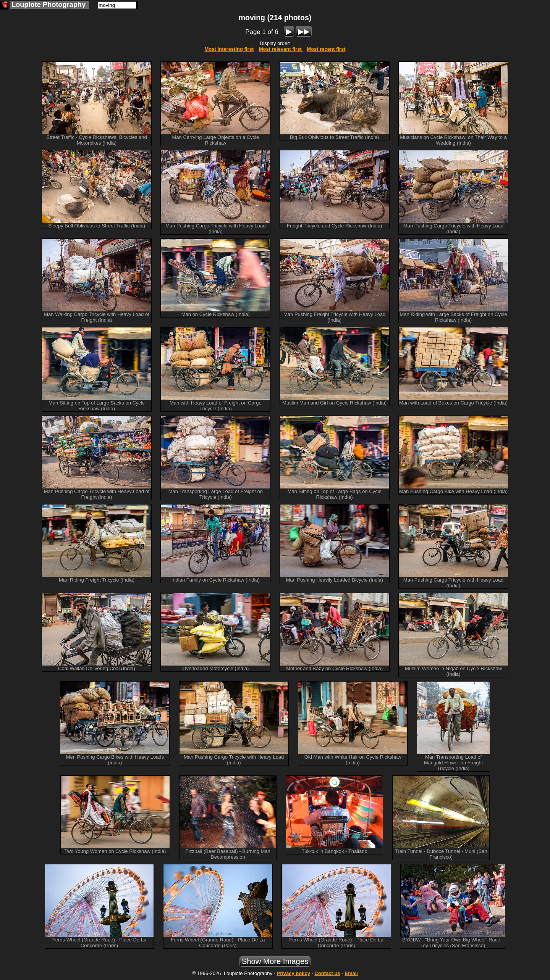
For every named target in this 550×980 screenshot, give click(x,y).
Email (351, 973)
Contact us (327, 973)
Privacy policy (293, 973)
